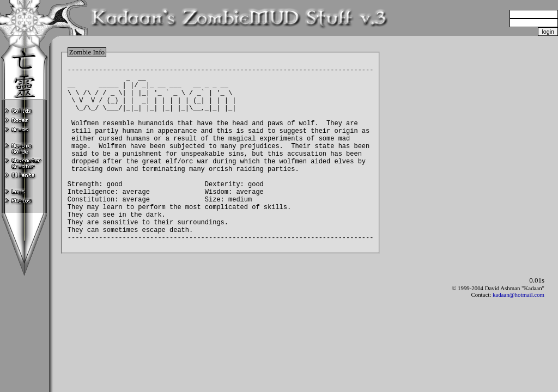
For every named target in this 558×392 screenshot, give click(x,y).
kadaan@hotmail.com (518, 315)
